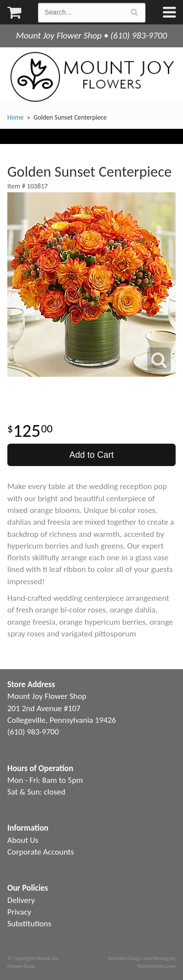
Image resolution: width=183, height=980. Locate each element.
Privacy (19, 912)
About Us (23, 840)
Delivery (21, 900)
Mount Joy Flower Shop (91, 77)
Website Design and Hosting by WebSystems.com (142, 962)
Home (15, 117)
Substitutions (29, 924)
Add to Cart (91, 455)
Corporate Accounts (41, 852)
